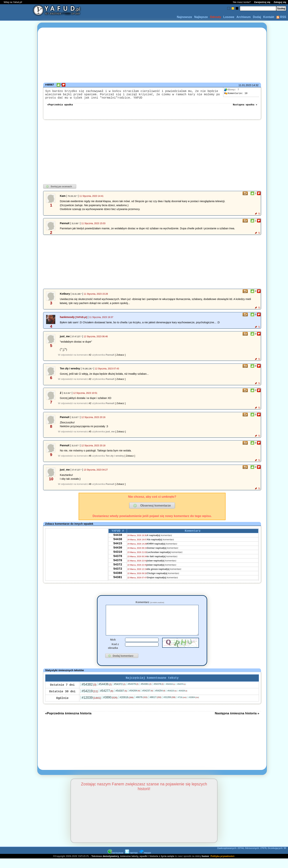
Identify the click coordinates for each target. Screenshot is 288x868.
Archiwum (243, 17)
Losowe (229, 17)
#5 (90, 434)
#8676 (142, 706)
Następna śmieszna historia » (237, 722)
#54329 (183, 700)
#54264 (135, 700)
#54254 (160, 700)
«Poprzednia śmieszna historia (68, 722)
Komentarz (150, 605)
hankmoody (67, 320)
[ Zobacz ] (120, 358)
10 (236, 93)
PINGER (145, 862)
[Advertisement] (16, 434)
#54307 (121, 700)
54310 (118, 559)
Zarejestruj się (262, 2)
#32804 (194, 707)
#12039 (91, 707)
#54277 (107, 700)
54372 (118, 574)
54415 (118, 549)
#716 (182, 706)
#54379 (133, 693)
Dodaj (257, 17)
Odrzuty (215, 17)
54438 (118, 539)
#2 (90, 358)
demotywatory (111, 865)
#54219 (90, 700)
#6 (90, 459)
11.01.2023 (245, 85)
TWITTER (131, 862)
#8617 (155, 706)
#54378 (159, 693)
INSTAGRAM (116, 862)
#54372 (120, 693)
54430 (118, 554)
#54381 (146, 693)
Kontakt (269, 17)
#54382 (89, 694)
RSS (281, 17)
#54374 (181, 693)
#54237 (148, 700)
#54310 (170, 693)
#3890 (110, 707)
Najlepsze (201, 17)
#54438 (105, 693)
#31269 (169, 706)
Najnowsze (184, 17)
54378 (118, 564)
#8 (90, 487)
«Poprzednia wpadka (60, 107)
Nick (113, 648)
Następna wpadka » (245, 107)
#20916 (127, 706)
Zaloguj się (280, 2)
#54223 (172, 700)
